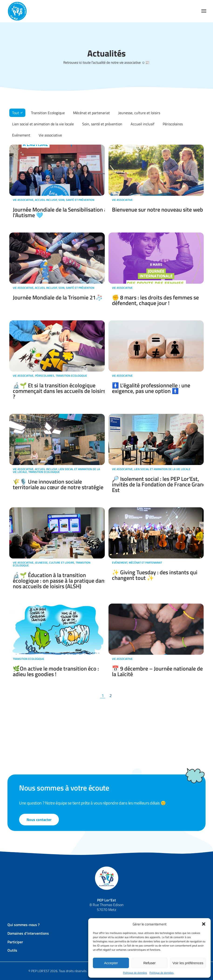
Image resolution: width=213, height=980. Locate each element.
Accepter (111, 963)
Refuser (150, 963)
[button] (204, 924)
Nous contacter (39, 820)
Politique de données (135, 973)
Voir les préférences (188, 963)
